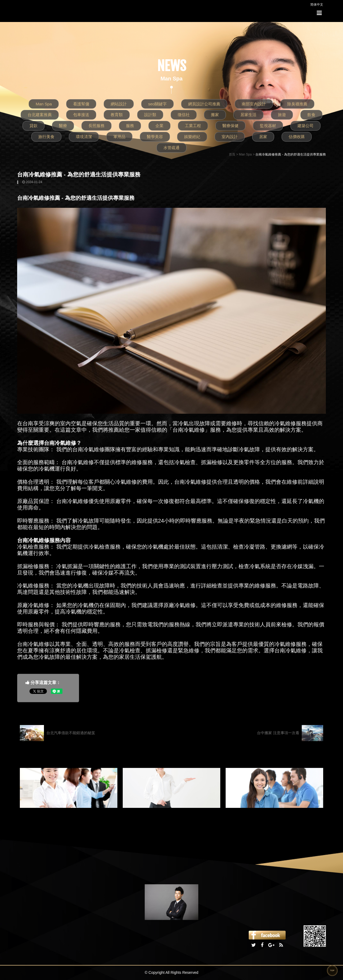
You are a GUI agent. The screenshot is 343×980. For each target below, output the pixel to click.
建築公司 (305, 126)
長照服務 (96, 126)
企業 (159, 126)
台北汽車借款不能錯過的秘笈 (57, 733)
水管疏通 (171, 148)
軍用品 (119, 137)
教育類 (117, 115)
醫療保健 (230, 126)
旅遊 (282, 115)
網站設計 (119, 104)
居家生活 (248, 115)
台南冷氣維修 (88, 449)
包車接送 (81, 115)
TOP (332, 970)
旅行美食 (46, 137)
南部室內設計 (254, 104)
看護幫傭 (81, 104)
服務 (130, 126)
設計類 (150, 115)
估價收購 (297, 137)
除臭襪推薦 (297, 104)
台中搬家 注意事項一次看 (290, 733)
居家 (263, 137)
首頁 (232, 154)
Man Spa (44, 104)
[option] (69, 788)
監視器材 (268, 126)
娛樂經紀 (192, 137)
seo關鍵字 (157, 104)
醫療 (63, 126)
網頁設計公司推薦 (204, 104)
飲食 (311, 115)
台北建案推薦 (40, 115)
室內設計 (230, 137)
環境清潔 (84, 137)
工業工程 (193, 126)
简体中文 (317, 5)
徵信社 (184, 115)
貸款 (33, 126)
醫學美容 (155, 137)
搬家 (215, 115)
